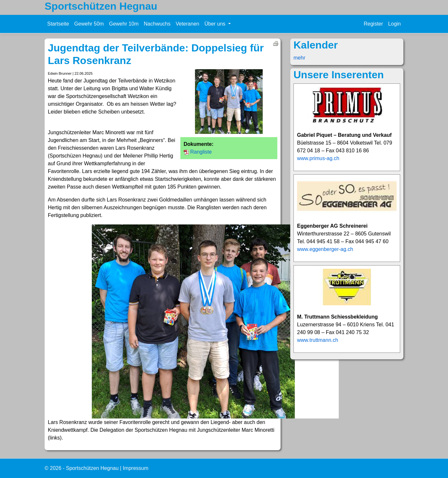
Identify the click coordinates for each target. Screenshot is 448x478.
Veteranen (187, 24)
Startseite (58, 24)
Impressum (136, 468)
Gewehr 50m (89, 24)
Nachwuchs (157, 24)
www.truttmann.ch (318, 340)
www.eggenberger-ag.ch (325, 249)
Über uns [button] (215, 24)
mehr (299, 58)
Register (373, 24)
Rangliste (201, 152)
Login (395, 24)
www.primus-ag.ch (318, 158)
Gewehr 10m (124, 24)
